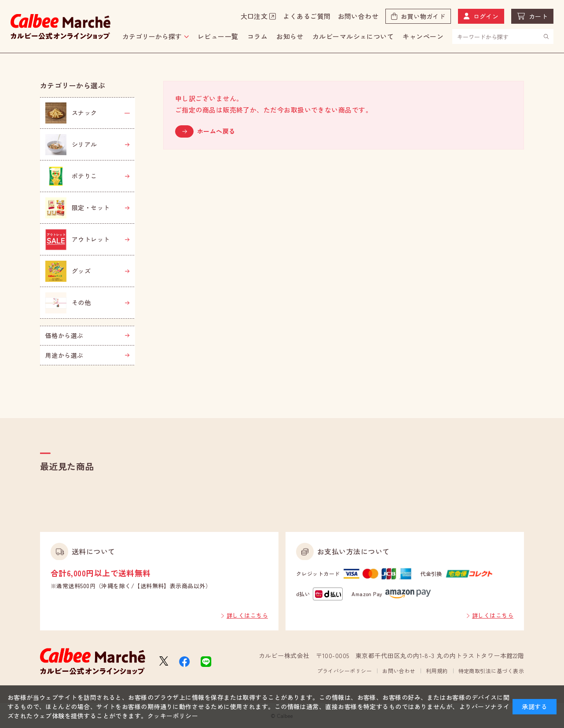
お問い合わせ (358, 16)
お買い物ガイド (423, 16)
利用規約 (437, 671)
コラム (257, 36)
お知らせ (290, 36)
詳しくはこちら (247, 615)
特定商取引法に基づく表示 (491, 671)
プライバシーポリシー (345, 671)
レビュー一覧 (218, 36)
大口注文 (254, 16)
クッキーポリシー (173, 716)
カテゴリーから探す (152, 36)
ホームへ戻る (216, 131)
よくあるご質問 (307, 16)
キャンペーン (423, 36)
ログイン (486, 16)
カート (538, 16)
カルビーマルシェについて (353, 36)
